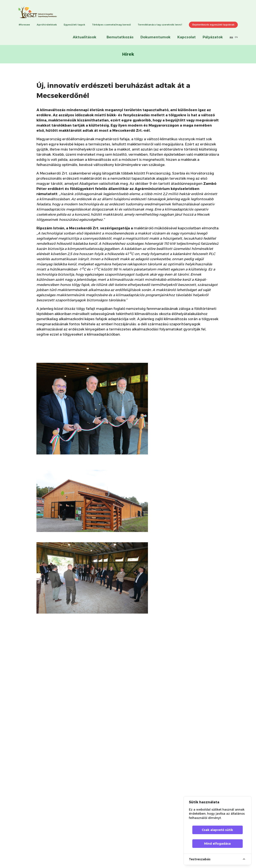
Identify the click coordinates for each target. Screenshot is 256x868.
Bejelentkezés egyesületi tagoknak (213, 25)
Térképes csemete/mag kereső (111, 25)
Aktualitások (84, 37)
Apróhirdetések (47, 25)
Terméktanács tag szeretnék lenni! (160, 25)
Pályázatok (213, 37)
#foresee (24, 25)
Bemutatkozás (120, 37)
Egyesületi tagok (74, 25)
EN (236, 37)
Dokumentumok (155, 37)
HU (231, 37)
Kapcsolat (187, 37)
